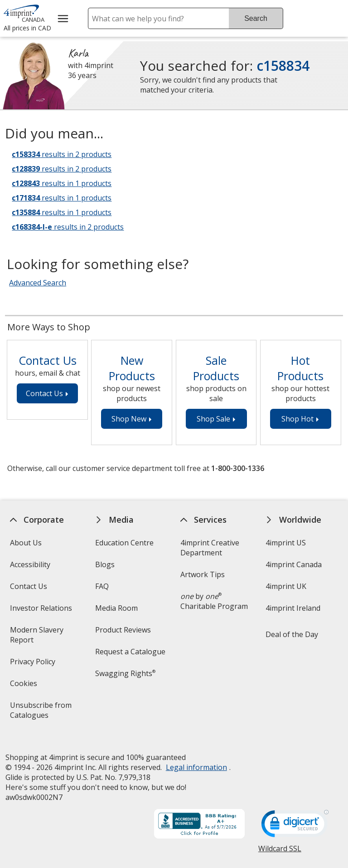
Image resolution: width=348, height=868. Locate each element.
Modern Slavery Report (36, 638)
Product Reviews (123, 630)
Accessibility (30, 564)
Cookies (24, 686)
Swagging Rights (125, 673)
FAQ (102, 586)
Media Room (116, 608)
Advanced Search (38, 283)
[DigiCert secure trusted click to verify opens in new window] (295, 818)
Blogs (105, 564)
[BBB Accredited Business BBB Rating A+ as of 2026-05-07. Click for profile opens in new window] (199, 817)
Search (256, 18)
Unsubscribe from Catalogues (43, 713)
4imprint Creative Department (210, 548)
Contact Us (28, 586)
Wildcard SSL (280, 844)
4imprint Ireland (293, 608)
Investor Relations (42, 611)
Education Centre (124, 543)
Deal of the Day (292, 634)
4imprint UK (286, 586)
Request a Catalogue (130, 652)
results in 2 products (62, 154)
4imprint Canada (294, 564)
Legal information (196, 759)
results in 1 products (62, 183)
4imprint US (286, 543)
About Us (25, 543)
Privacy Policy (33, 664)
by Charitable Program (214, 601)
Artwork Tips (203, 574)
